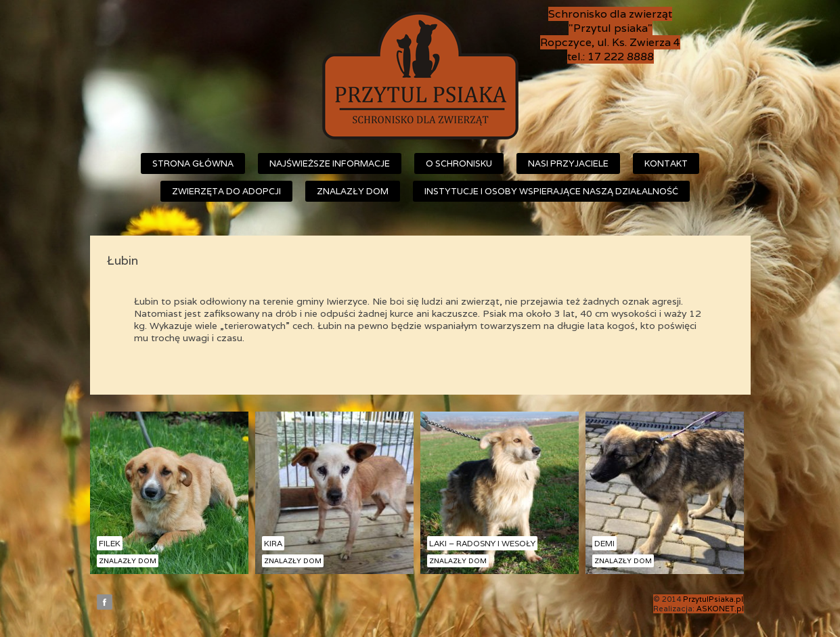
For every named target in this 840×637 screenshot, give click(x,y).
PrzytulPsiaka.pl (713, 599)
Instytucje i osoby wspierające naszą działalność (551, 191)
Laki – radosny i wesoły (482, 543)
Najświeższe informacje (330, 163)
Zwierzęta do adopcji (226, 191)
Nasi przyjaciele (568, 163)
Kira (273, 543)
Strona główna (193, 163)
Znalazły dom (353, 191)
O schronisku (459, 163)
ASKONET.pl (720, 609)
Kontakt (666, 163)
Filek (110, 543)
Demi (604, 543)
